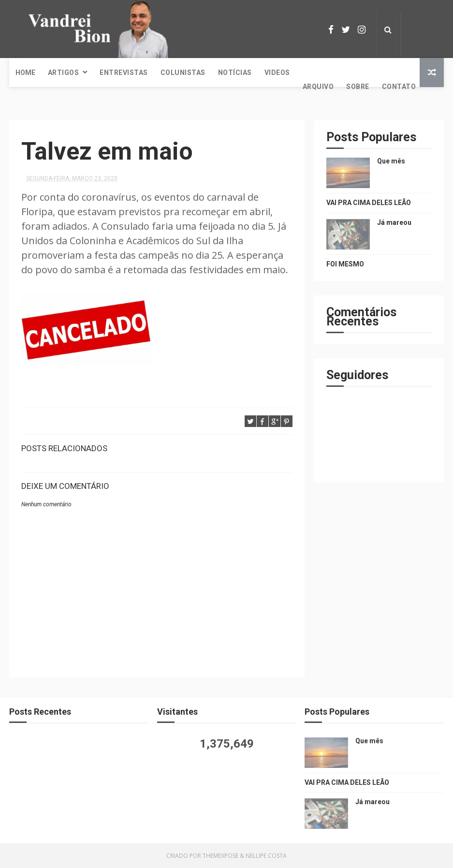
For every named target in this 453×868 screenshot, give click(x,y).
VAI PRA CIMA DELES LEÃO (369, 203)
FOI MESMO (345, 264)
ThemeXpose (220, 856)
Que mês (391, 161)
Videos (277, 73)
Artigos (64, 73)
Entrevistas (124, 73)
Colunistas (183, 73)
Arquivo (318, 87)
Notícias (235, 73)
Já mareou (394, 222)
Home (25, 73)
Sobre (358, 87)
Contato (399, 87)
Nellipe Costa (266, 856)
